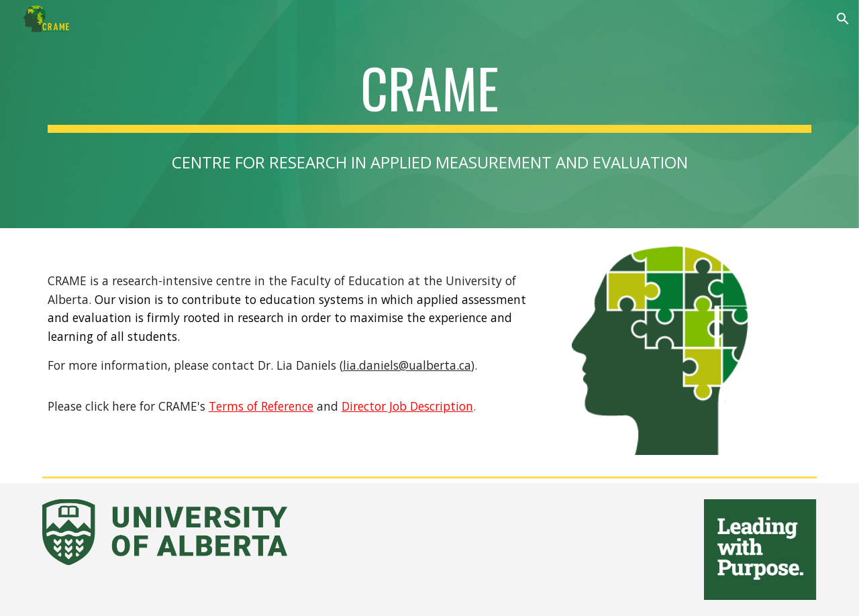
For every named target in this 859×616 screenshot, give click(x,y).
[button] (843, 19)
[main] (429, 94)
